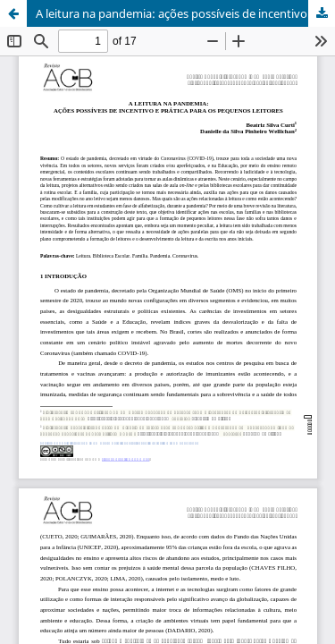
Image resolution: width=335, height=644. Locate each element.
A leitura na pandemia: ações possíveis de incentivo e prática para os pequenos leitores (185, 13)
